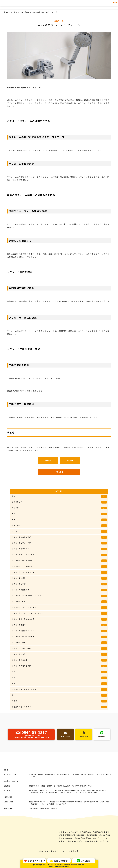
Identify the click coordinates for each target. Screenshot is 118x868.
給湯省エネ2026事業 (74, 820)
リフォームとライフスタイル (59, 572)
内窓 (58, 793)
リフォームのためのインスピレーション (59, 613)
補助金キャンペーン (11, 800)
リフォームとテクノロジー (59, 567)
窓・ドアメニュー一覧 (36, 793)
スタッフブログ (61, 823)
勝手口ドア (100, 793)
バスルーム (59, 526)
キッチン (59, 508)
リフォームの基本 (59, 625)
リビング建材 (59, 809)
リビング (59, 531)
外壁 (59, 672)
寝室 (59, 678)
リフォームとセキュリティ (59, 561)
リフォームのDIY (59, 602)
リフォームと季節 (59, 584)
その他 (33, 795)
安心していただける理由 (37, 804)
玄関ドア (83, 793)
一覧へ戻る (59, 472)
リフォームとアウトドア (59, 543)
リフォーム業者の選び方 (59, 666)
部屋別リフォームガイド (59, 707)
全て (59, 496)
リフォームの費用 (59, 654)
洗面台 (42, 809)
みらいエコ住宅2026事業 (90, 820)
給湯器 (59, 701)
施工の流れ (35, 823)
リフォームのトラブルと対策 (59, 619)
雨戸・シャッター (73, 793)
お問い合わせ (33, 827)
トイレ (59, 520)
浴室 (89, 811)
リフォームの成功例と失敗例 (59, 637)
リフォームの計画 (59, 643)
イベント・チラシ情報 (47, 823)
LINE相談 (54, 827)
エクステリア (59, 502)
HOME (6, 788)
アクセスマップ (77, 804)
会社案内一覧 (51, 804)
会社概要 (67, 804)
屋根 (59, 684)
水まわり (109, 793)
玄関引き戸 (92, 793)
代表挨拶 (60, 804)
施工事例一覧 (33, 809)
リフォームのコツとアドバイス (59, 608)
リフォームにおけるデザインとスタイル (59, 596)
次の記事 (70, 461)
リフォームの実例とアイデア (59, 631)
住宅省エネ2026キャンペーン (39, 820)
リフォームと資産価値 (59, 590)
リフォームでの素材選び (59, 537)
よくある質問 (104, 820)
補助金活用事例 (70, 809)
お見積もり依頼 (44, 827)
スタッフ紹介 (88, 804)
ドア (59, 514)
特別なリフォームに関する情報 (59, 689)
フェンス (62, 811)
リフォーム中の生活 (59, 660)
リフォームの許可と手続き (59, 648)
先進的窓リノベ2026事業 (58, 820)
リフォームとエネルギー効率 (59, 555)
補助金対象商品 (50, 793)
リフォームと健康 (59, 578)
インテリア (49, 809)
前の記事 (48, 461)
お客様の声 (8, 816)
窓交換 (64, 793)
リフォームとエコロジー (59, 549)
